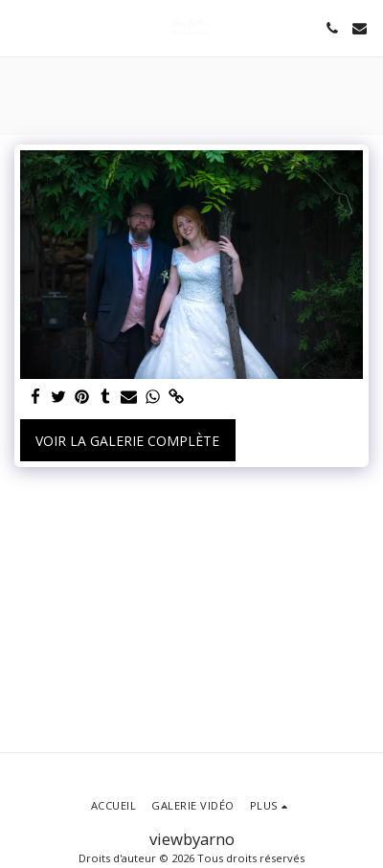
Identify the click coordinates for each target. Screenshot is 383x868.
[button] (21, 27)
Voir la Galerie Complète (127, 441)
